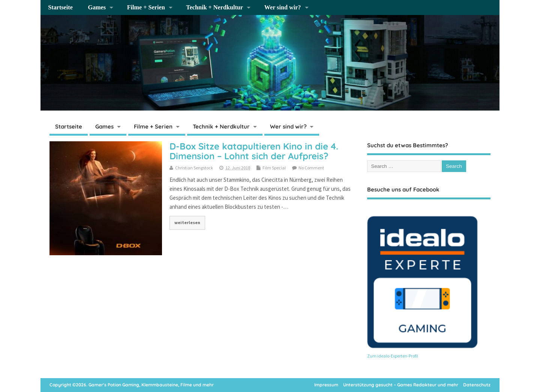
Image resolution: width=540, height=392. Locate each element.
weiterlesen (187, 222)
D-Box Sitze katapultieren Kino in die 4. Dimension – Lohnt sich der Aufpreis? (254, 151)
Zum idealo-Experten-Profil (393, 356)
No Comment (311, 168)
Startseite (60, 7)
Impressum (326, 385)
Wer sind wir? (283, 7)
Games (97, 7)
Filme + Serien (146, 7)
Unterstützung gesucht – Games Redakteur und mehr (401, 385)
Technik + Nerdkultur (214, 7)
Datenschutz (477, 385)
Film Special (274, 168)
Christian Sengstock (194, 168)
